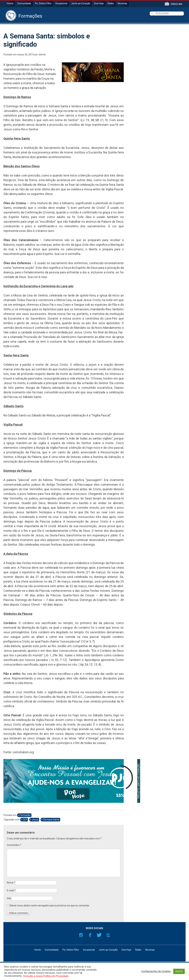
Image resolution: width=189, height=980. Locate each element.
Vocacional (61, 3)
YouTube (108, 935)
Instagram (81, 935)
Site (9, 898)
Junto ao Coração (81, 3)
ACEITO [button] (179, 971)
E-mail (11, 890)
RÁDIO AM (177, 4)
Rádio (111, 3)
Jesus (35, 820)
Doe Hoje (99, 3)
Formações (30, 16)
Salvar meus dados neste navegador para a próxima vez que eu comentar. (50, 905)
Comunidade (24, 3)
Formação (25, 815)
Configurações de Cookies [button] (156, 971)
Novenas (122, 3)
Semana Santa (51, 820)
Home (10, 3)
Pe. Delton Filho (43, 3)
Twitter (99, 935)
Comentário (14, 845)
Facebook (90, 935)
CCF (25, 820)
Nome (11, 883)
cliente (42, 55)
